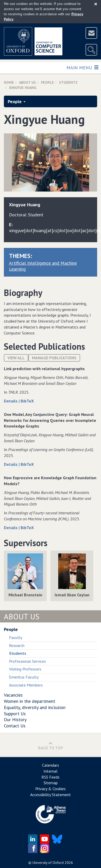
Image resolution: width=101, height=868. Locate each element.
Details (11, 401)
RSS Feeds (50, 777)
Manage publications (54, 358)
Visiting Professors (25, 669)
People (47, 82)
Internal (50, 771)
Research (17, 645)
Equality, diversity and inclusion (35, 707)
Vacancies (13, 695)
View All (16, 358)
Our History (15, 719)
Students (68, 82)
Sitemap (51, 783)
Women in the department (30, 701)
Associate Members (26, 685)
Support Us (15, 714)
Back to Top (51, 746)
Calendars (50, 765)
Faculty (16, 637)
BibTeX (27, 401)
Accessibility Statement (50, 795)
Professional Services (27, 661)
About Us (27, 82)
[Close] (96, 4)
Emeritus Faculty (24, 677)
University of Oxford (48, 863)
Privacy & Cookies (50, 789)
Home (9, 82)
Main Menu (82, 67)
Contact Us (15, 726)
